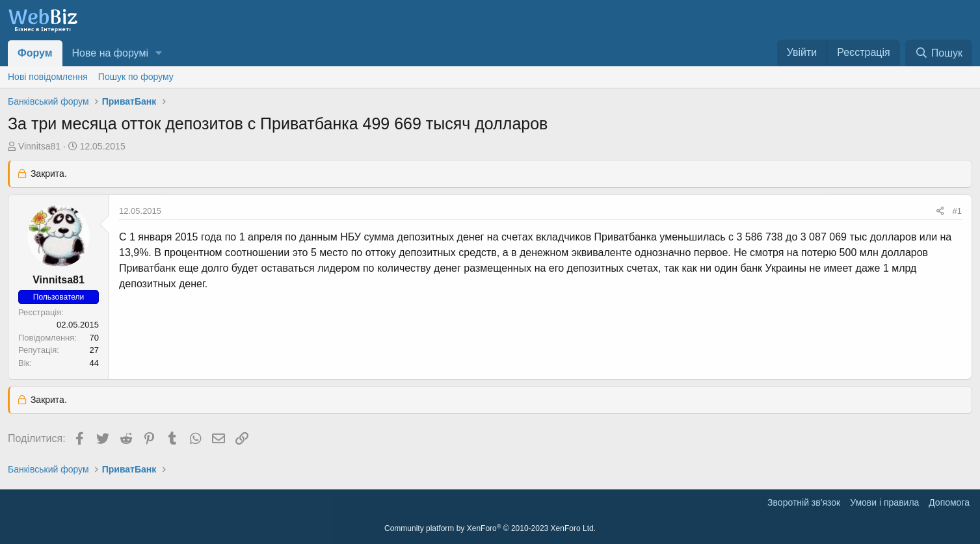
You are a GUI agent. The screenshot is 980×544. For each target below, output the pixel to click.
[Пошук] (939, 53)
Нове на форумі (110, 53)
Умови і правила (884, 502)
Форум (35, 53)
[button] (159, 53)
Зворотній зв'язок (804, 502)
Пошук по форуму (136, 77)
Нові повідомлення (48, 77)
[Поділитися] (940, 211)
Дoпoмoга (949, 502)
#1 (957, 211)
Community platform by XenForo (490, 528)
